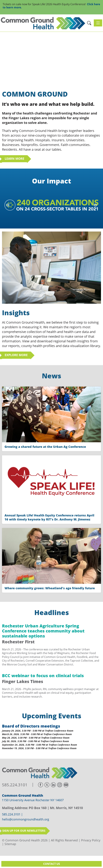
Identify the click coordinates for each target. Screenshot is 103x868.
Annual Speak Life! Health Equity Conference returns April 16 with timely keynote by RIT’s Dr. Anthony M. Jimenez (49, 517)
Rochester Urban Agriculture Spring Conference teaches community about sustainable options (43, 631)
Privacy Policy (91, 840)
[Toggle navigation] (98, 23)
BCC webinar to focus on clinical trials (43, 675)
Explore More (16, 355)
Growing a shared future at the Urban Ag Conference (45, 447)
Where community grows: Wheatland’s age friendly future (50, 588)
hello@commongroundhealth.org (26, 819)
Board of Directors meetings (31, 726)
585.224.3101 (15, 785)
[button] (89, 23)
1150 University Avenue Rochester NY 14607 (33, 800)
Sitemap (10, 844)
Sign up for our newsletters (24, 831)
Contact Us (52, 864)
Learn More (14, 159)
